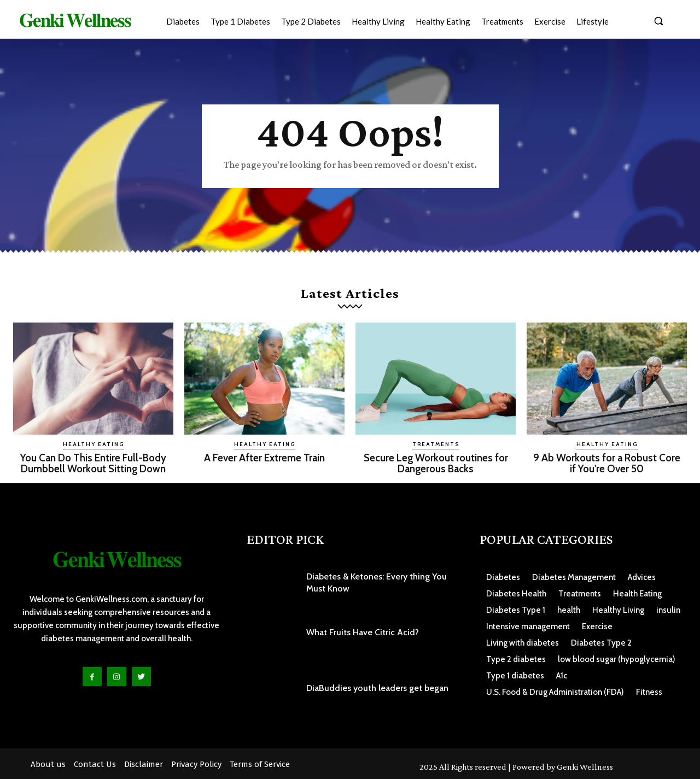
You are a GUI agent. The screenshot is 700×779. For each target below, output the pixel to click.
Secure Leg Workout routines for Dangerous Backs (436, 463)
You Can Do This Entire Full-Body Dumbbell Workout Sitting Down (94, 463)
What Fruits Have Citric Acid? (363, 631)
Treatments (436, 444)
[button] (658, 21)
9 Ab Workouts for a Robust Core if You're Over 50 (607, 463)
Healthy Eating (94, 444)
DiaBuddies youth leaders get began (377, 687)
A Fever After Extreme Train (265, 458)
